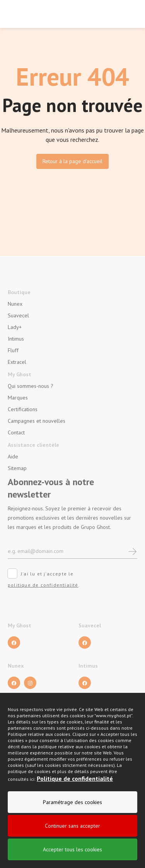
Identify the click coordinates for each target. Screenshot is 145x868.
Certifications (23, 409)
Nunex (15, 304)
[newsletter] (132, 551)
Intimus (16, 339)
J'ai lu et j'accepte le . (44, 579)
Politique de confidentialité (75, 785)
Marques (18, 398)
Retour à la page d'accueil (72, 161)
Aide (13, 456)
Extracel (17, 362)
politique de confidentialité (43, 585)
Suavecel (18, 315)
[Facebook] (14, 642)
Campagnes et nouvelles (37, 421)
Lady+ (15, 327)
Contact (16, 432)
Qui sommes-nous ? (31, 386)
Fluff (13, 350)
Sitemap (17, 468)
